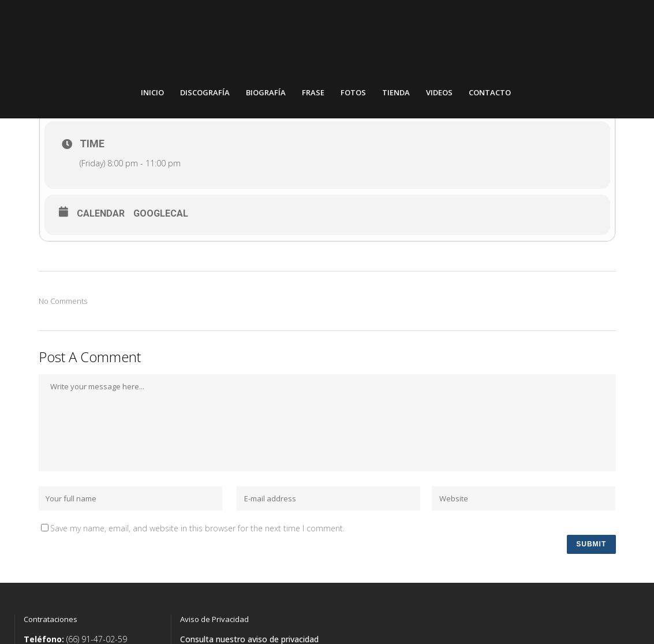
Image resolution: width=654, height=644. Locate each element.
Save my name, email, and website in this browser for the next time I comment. (197, 535)
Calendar (101, 220)
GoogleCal (161, 220)
